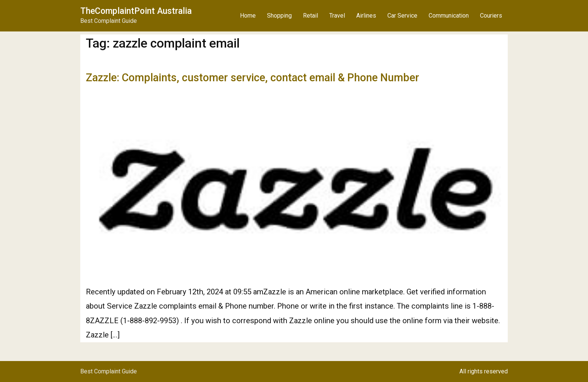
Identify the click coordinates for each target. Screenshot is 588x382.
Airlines (366, 16)
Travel (337, 16)
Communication (449, 16)
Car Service (402, 16)
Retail (310, 16)
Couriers (491, 16)
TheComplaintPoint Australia (136, 11)
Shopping (279, 16)
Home (248, 16)
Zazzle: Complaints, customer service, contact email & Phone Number (253, 78)
